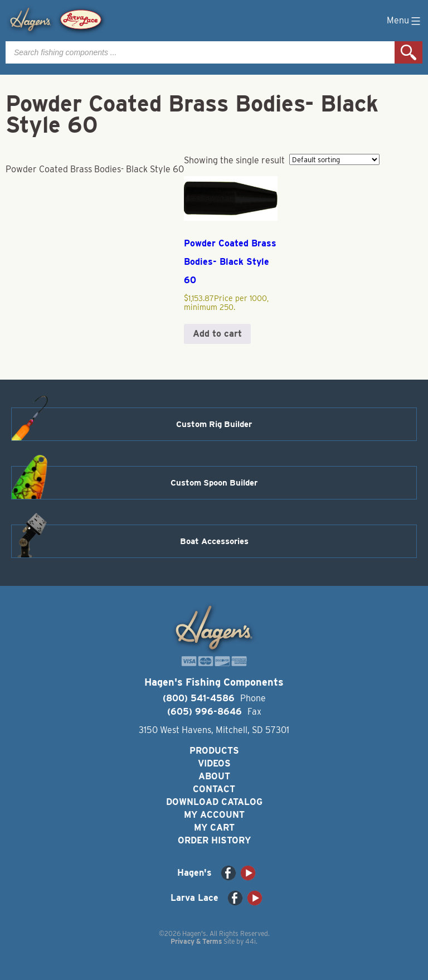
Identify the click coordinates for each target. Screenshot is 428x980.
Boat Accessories (214, 541)
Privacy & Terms (196, 941)
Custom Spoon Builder (214, 483)
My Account (214, 815)
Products (214, 751)
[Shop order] (334, 159)
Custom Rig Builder (214, 424)
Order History (214, 840)
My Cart (214, 828)
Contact (214, 789)
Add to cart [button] (217, 334)
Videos (214, 763)
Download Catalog (214, 802)
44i (251, 941)
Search (408, 52)
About (214, 776)
